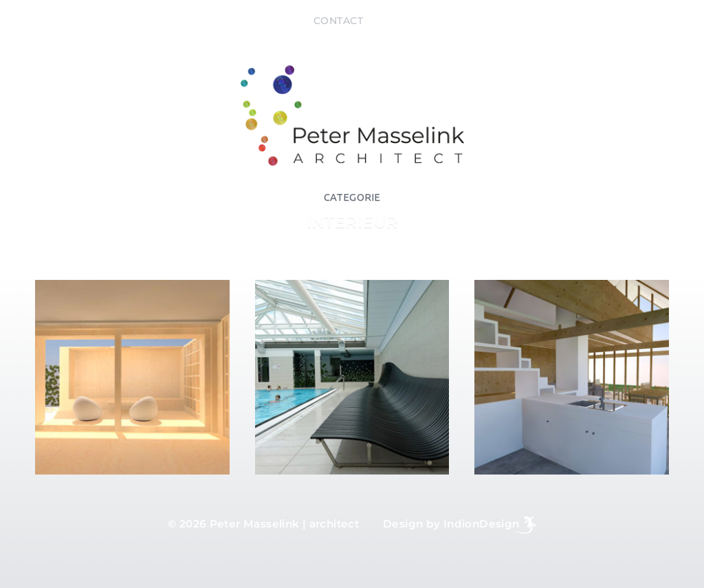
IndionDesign (482, 524)
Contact (339, 21)
